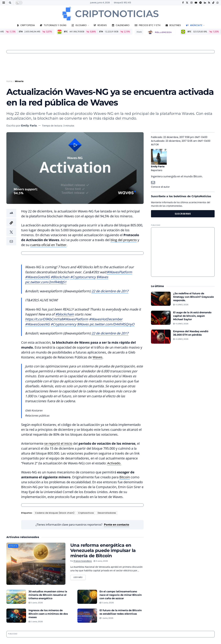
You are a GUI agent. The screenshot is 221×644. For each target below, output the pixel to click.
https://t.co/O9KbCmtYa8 (44, 319)
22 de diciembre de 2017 (110, 291)
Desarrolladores (107, 513)
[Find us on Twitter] (187, 3)
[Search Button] (10, 3)
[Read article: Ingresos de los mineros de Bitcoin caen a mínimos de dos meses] (16, 616)
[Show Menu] (4, 3)
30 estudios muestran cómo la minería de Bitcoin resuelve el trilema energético (48, 595)
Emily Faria (29, 126)
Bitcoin (125, 477)
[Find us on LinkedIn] (205, 3)
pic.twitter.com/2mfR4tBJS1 (46, 282)
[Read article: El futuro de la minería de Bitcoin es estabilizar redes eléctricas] (87, 616)
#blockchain (65, 314)
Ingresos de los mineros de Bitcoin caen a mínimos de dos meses (48, 614)
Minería (19, 81)
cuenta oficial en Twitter (48, 245)
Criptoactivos (86, 513)
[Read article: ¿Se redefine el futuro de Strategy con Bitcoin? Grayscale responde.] (161, 299)
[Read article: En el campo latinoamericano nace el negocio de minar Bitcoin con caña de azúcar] (87, 597)
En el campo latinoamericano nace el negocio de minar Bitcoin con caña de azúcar (121, 595)
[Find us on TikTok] (213, 3)
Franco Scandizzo (83, 561)
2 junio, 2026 (36, 622)
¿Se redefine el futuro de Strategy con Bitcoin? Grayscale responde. (193, 297)
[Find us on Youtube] (196, 3)
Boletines (173, 25)
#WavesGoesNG (37, 277)
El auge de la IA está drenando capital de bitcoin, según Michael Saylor (192, 316)
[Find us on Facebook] (183, 3)
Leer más (80, 577)
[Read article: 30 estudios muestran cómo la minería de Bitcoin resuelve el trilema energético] (16, 597)
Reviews (100, 25)
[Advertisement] (183, 252)
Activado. (114, 463)
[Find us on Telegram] (201, 3)
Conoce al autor (160, 187)
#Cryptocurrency (83, 277)
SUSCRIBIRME (183, 214)
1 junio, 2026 (106, 618)
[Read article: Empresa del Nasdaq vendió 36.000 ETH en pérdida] (161, 337)
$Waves (102, 277)
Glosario (79, 25)
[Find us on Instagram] (191, 3)
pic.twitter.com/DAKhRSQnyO (112, 324)
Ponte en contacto (117, 525)
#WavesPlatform (120, 272)
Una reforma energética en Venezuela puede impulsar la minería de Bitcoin (103, 550)
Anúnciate (194, 25)
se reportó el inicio (58, 443)
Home (9, 81)
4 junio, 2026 (101, 561)
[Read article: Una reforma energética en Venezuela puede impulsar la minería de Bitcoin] (36, 564)
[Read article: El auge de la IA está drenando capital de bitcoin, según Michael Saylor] (161, 318)
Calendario (121, 25)
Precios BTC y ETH (148, 25)
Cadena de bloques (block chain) (55, 513)
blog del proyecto (124, 240)
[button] (11, 227)
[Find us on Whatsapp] (218, 3)
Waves (98, 357)
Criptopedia (26, 25)
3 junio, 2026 (36, 603)
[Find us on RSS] (209, 3)
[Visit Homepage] (110, 14)
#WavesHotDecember (106, 319)
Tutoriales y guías (53, 25)
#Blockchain (60, 277)
